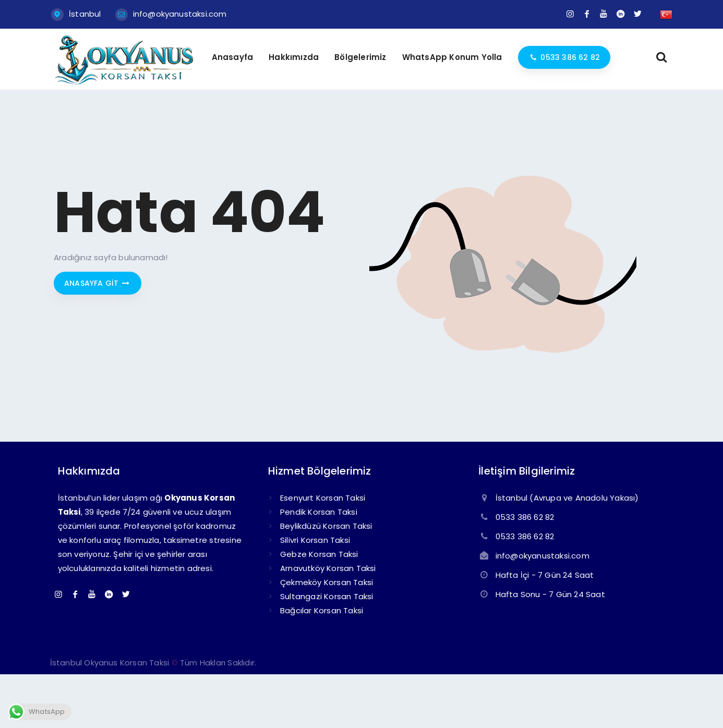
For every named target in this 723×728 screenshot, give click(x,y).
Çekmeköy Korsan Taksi (327, 582)
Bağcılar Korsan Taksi (322, 610)
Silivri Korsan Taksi (315, 540)
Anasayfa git (98, 283)
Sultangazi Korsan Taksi (327, 596)
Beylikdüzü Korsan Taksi (326, 526)
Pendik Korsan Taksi (319, 512)
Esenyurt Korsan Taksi (323, 498)
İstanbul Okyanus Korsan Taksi (110, 663)
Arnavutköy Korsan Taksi (328, 568)
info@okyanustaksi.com (180, 14)
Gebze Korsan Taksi (319, 554)
